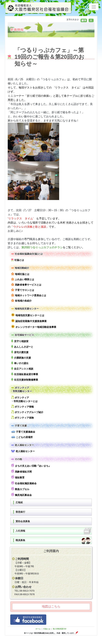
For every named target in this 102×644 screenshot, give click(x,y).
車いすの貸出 (20, 363)
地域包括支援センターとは (28, 315)
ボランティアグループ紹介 (27, 412)
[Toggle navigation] (94, 7)
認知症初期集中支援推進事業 (29, 321)
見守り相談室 (20, 341)
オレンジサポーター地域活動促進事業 (34, 327)
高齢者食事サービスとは (26, 285)
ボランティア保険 (22, 417)
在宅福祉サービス (22, 335)
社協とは (18, 260)
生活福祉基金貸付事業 (25, 374)
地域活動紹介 (20, 268)
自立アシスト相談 (22, 368)
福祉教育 (18, 477)
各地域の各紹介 (21, 301)
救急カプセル (20, 489)
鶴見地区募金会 (21, 495)
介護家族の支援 (21, 357)
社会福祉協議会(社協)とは (26, 254)
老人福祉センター (22, 445)
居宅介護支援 (20, 352)
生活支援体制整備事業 (25, 379)
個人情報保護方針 (60, 629)
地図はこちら (51, 607)
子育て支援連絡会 (23, 432)
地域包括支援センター (25, 309)
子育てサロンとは (23, 290)
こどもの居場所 (22, 437)
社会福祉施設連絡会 (24, 483)
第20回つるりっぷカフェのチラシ (42, 247)
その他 (16, 459)
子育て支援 (19, 426)
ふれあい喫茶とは (23, 279)
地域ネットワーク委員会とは (29, 295)
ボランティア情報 (22, 406)
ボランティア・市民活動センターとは (24, 399)
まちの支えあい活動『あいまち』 (31, 465)
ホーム (38, 629)
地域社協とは (20, 274)
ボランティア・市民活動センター (21, 389)
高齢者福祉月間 (21, 471)
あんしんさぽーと (22, 346)
